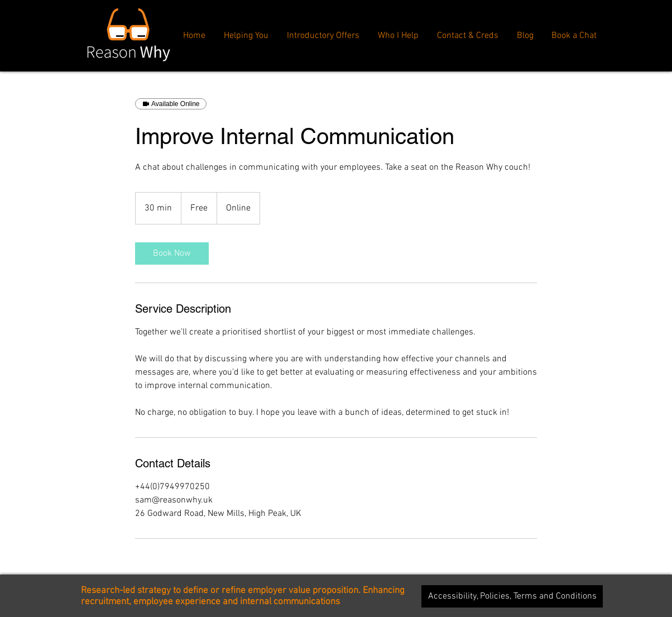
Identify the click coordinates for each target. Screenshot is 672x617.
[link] (172, 254)
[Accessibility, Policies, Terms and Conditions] (512, 596)
